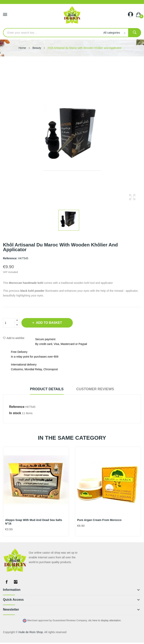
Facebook (7, 582)
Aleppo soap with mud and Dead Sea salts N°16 (34, 522)
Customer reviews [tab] (95, 389)
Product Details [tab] (47, 389)
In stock (15, 413)
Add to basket (48, 323)
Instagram (16, 582)
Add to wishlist (14, 338)
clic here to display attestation (105, 620)
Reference (17, 407)
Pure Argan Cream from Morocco (99, 520)
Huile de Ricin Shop (31, 632)
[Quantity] (9, 323)
